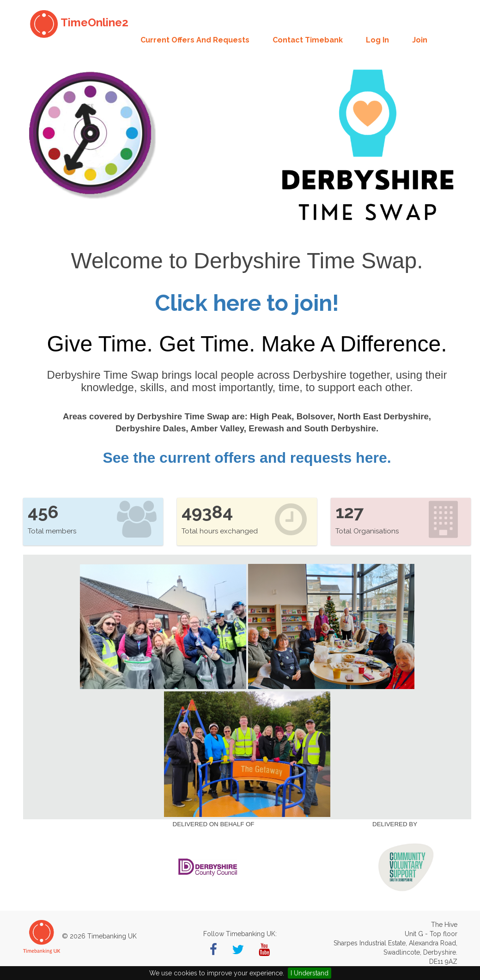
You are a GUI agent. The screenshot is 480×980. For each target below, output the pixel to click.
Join (420, 40)
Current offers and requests (195, 40)
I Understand (310, 973)
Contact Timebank (308, 40)
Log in (377, 40)
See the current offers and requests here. (247, 458)
